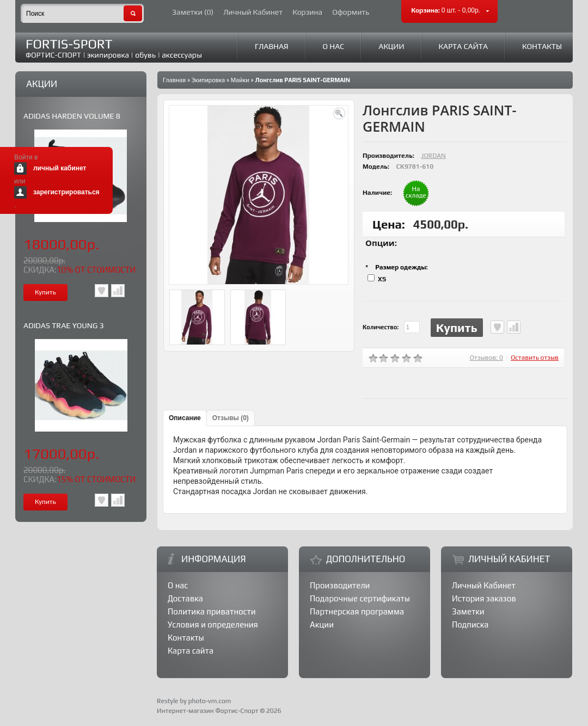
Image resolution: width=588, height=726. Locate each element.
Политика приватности (212, 611)
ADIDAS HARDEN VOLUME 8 (72, 116)
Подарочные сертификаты (360, 598)
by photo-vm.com (205, 701)
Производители (340, 585)
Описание (185, 418)
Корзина (307, 12)
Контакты (542, 46)
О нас (334, 46)
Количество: (381, 327)
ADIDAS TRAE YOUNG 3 (64, 325)
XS (382, 279)
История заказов (484, 598)
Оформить (351, 12)
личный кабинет (60, 168)
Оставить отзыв (535, 358)
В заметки (102, 291)
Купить (457, 328)
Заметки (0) (193, 12)
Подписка (470, 625)
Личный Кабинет (253, 12)
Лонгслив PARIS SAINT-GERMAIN (302, 80)
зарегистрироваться (66, 192)
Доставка (185, 598)
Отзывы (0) (231, 418)
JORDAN (434, 156)
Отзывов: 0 (486, 358)
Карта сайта (464, 46)
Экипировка (208, 80)
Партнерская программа (357, 611)
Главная (272, 46)
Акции (391, 46)
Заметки (468, 611)
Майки (240, 80)
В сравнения (118, 291)
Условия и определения (213, 625)
